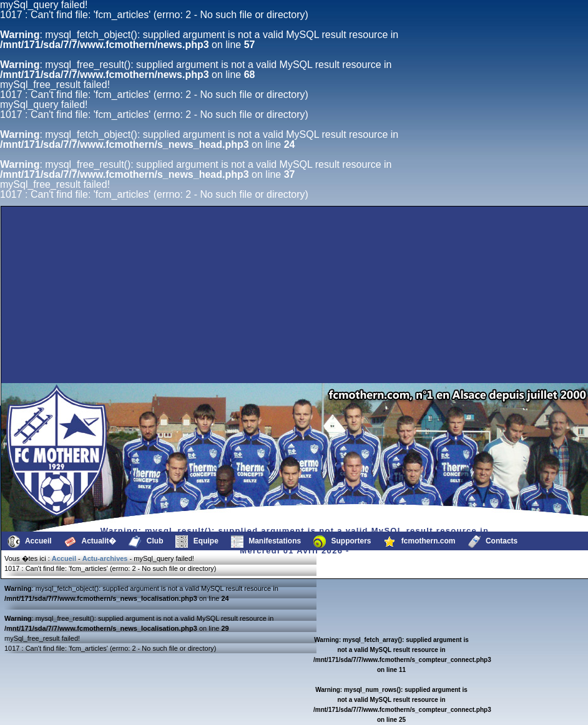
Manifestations (266, 542)
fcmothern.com (420, 542)
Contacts (493, 542)
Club (146, 542)
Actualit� (91, 542)
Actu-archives (105, 558)
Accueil (30, 542)
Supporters (342, 542)
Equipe (197, 542)
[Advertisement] (121, 353)
